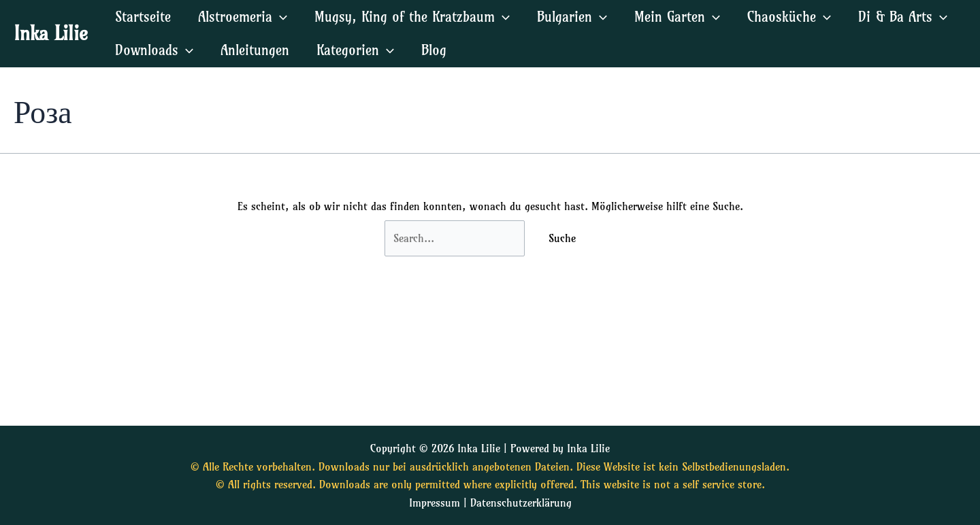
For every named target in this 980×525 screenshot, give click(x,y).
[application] (280, 17)
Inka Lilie (51, 33)
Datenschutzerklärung (521, 503)
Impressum (435, 503)
